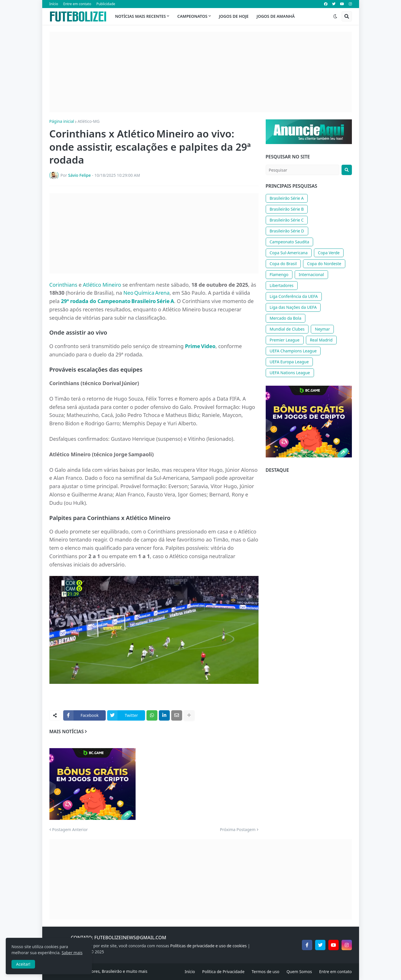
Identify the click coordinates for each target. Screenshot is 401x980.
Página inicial (62, 121)
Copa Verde (329, 253)
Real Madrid (321, 340)
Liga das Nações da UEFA (293, 307)
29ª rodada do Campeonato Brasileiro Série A (117, 301)
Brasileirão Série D (287, 231)
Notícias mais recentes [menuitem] (141, 16)
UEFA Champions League (293, 351)
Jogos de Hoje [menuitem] (234, 16)
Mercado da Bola (286, 318)
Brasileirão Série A (287, 198)
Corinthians (63, 285)
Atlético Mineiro (102, 285)
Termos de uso (265, 972)
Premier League (285, 340)
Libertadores (282, 285)
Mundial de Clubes (287, 329)
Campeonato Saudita (290, 242)
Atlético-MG (89, 121)
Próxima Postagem (238, 830)
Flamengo (279, 274)
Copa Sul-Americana (289, 253)
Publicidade (106, 4)
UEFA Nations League (290, 373)
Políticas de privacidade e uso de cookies (208, 946)
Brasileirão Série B (287, 209)
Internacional (311, 274)
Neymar (322, 329)
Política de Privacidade (223, 972)
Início (54, 4)
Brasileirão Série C (287, 220)
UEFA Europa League (289, 362)
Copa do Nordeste (324, 264)
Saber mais (72, 953)
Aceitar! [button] (23, 964)
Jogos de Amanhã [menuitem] (275, 16)
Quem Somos (299, 972)
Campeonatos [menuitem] (192, 16)
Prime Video (200, 346)
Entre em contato (77, 4)
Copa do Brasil (283, 264)
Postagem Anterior (70, 830)
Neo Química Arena (147, 293)
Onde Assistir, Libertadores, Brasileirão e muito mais (98, 971)
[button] (335, 16)
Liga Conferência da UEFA (294, 296)
